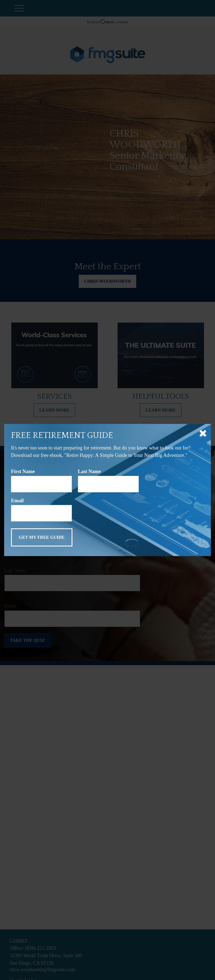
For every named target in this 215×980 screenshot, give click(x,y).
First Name (23, 471)
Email (17, 501)
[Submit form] (42, 537)
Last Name (89, 471)
